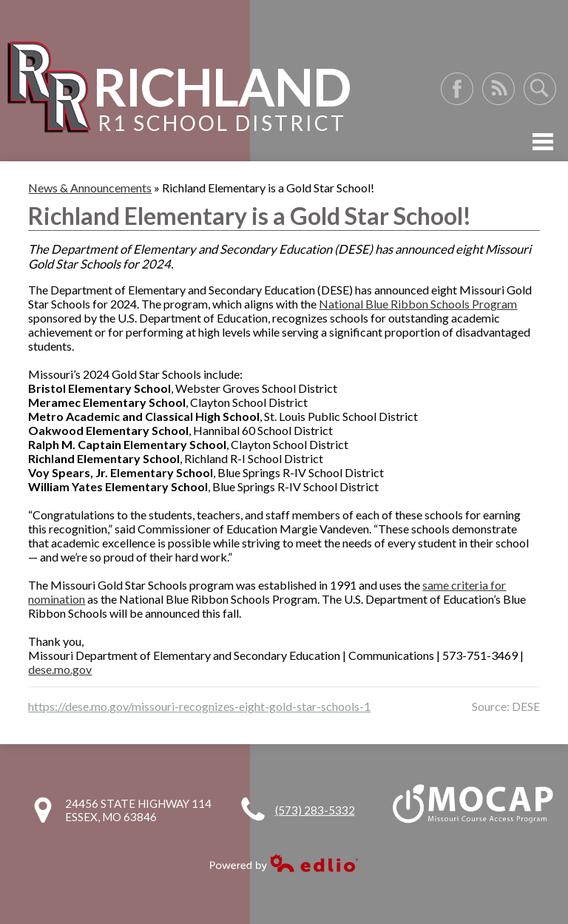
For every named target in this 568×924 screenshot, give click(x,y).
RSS (498, 89)
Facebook (457, 89)
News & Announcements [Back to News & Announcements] (90, 188)
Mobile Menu (543, 142)
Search (540, 89)
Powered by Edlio (284, 863)
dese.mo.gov (60, 669)
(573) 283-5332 (315, 810)
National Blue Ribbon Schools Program (418, 304)
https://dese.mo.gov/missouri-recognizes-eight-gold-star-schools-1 (199, 706)
